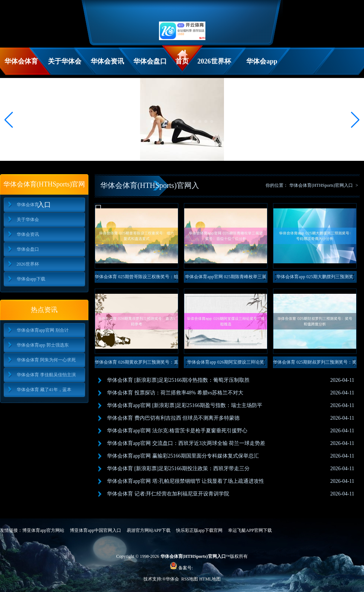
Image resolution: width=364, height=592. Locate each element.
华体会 (173, 579)
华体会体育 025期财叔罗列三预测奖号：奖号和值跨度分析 (315, 364)
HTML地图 (210, 579)
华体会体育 (21, 61)
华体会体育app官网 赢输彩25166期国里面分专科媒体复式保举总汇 (183, 456)
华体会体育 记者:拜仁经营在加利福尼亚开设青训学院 (168, 494)
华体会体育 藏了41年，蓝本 (44, 390)
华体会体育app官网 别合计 (43, 330)
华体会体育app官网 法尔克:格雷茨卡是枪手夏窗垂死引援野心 (177, 431)
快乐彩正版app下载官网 (199, 530)
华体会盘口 (150, 61)
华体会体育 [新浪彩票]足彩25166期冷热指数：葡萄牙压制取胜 (178, 380)
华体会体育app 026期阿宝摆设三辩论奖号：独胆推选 (225, 364)
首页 (182, 61)
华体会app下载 (262, 66)
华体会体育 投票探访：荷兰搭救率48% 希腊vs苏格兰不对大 (175, 393)
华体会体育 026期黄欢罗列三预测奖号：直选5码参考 (136, 364)
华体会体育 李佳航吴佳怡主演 (46, 375)
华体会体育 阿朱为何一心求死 (46, 360)
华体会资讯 (107, 61)
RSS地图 (190, 579)
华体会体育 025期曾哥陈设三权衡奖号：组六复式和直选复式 (136, 278)
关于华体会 (65, 61)
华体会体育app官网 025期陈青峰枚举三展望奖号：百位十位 (225, 278)
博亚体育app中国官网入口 (95, 530)
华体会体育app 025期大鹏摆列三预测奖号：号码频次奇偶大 (315, 278)
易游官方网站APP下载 (149, 530)
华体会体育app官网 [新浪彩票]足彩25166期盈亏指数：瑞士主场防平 (185, 405)
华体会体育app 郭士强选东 (43, 345)
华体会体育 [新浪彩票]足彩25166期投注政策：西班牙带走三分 (178, 469)
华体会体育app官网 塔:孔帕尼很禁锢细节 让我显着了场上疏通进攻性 (186, 481)
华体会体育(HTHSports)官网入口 (321, 185)
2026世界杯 (214, 61)
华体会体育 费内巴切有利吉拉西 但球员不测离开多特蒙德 (173, 418)
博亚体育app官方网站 (43, 530)
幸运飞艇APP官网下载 (250, 530)
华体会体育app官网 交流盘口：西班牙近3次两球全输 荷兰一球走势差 (186, 443)
